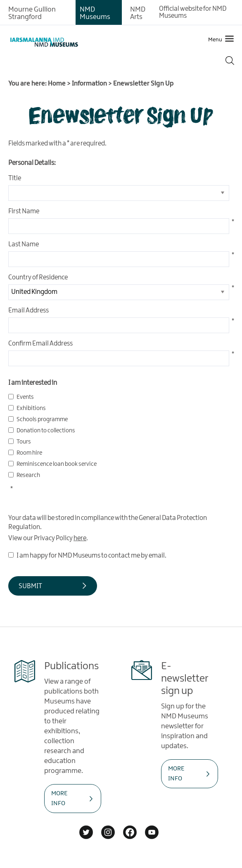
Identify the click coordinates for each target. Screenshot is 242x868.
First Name (24, 211)
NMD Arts (138, 13)
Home (57, 84)
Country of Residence (38, 278)
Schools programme (42, 420)
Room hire (29, 453)
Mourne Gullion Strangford (32, 13)
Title (15, 178)
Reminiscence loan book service (57, 464)
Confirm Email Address (40, 344)
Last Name (24, 244)
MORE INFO (59, 799)
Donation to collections (46, 431)
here (80, 538)
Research (28, 475)
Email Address (28, 311)
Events (25, 397)
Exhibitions (31, 408)
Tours (24, 442)
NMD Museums (95, 13)
